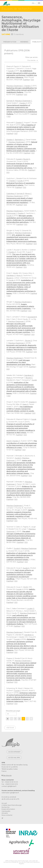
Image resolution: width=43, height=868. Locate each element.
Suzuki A (11, 71)
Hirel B (9, 441)
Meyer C (28, 194)
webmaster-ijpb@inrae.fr (10, 793)
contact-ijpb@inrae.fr (9, 786)
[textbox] (21, 60)
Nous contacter (7, 815)
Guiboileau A (11, 194)
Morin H (19, 275)
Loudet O (31, 609)
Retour (10, 728)
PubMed (26, 80)
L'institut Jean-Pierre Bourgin (12, 805)
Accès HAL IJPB (14, 758)
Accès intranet (14, 752)
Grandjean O (11, 275)
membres (24, 42)
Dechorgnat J (12, 213)
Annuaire (5, 813)
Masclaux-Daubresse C (15, 86)
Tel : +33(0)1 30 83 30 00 (10, 782)
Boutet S (27, 159)
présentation (10, 42)
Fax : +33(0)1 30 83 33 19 (10, 784)
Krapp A (25, 404)
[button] (34, 3)
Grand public (6, 811)
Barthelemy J (20, 140)
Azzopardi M (32, 317)
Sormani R (10, 101)
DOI (32, 80)
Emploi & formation (8, 809)
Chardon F (28, 86)
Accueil (4, 803)
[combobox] (21, 60)
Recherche (6, 807)
